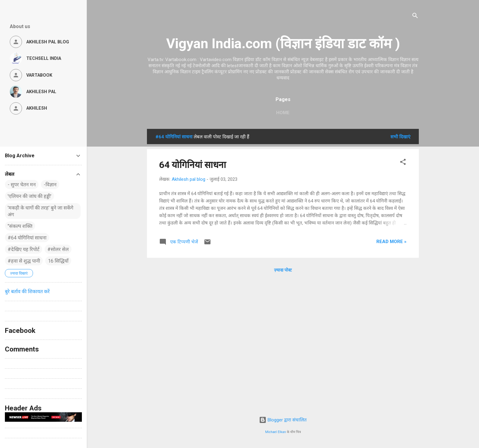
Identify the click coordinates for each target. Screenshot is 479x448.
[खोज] (415, 17)
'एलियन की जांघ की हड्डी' (29, 196)
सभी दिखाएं (400, 137)
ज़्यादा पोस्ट (283, 270)
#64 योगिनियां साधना (27, 238)
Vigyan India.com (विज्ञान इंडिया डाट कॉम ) (283, 44)
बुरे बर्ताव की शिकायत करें (27, 291)
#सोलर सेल (58, 249)
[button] (403, 163)
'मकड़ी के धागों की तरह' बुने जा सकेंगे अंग (40, 211)
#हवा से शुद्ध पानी (24, 261)
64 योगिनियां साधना (193, 165)
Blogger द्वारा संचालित (283, 420)
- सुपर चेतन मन (22, 185)
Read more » (391, 242)
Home (283, 113)
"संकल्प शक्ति (20, 226)
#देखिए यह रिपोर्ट (24, 249)
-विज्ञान (50, 185)
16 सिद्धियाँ (58, 261)
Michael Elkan (276, 432)
